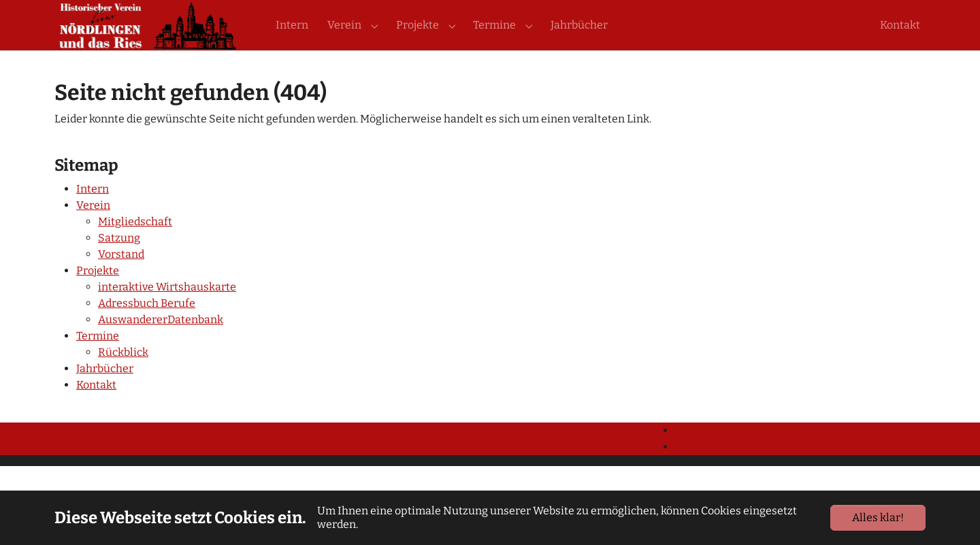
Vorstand (121, 279)
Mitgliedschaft (135, 246)
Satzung (119, 262)
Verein (93, 230)
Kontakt (96, 409)
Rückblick (123, 377)
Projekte (98, 295)
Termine (98, 360)
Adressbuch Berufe (147, 328)
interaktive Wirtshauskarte (167, 311)
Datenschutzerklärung (733, 455)
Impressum (705, 471)
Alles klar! (878, 517)
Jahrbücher (105, 393)
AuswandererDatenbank (161, 344)
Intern (93, 213)
